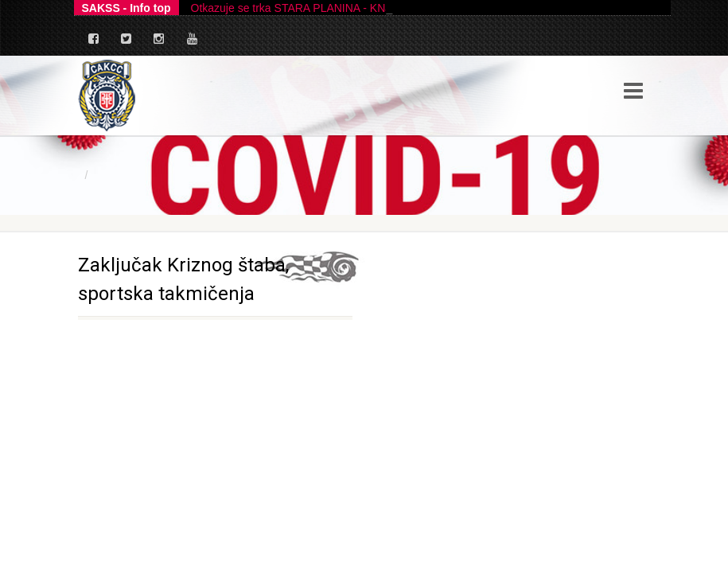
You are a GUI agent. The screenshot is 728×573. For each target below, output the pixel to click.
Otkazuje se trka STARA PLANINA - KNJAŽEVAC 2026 (327, 8)
